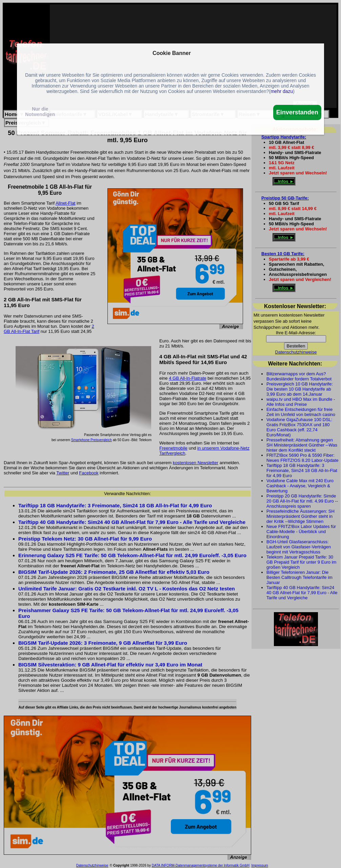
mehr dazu (282, 91)
